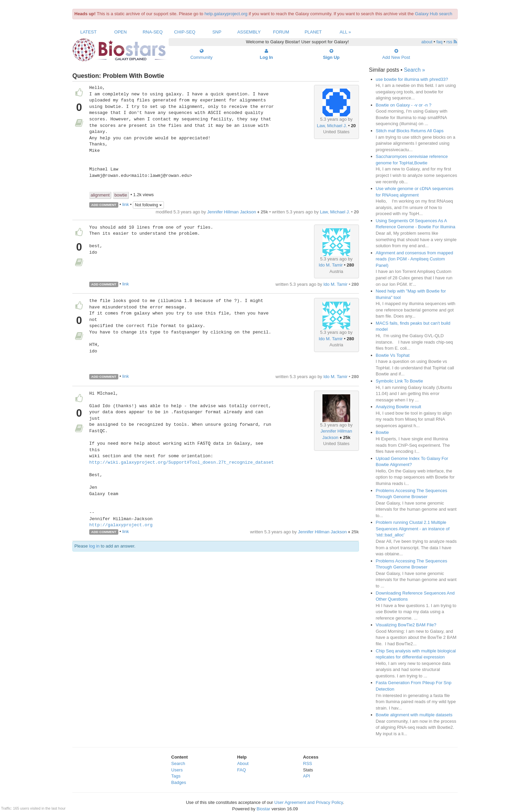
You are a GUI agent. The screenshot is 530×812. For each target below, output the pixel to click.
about (427, 42)
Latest (88, 32)
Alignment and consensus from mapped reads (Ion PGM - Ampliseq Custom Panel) (415, 259)
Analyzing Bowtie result (399, 407)
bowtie (121, 195)
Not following (148, 205)
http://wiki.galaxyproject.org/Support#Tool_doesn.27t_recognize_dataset (182, 463)
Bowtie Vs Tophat (393, 355)
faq (439, 42)
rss (452, 42)
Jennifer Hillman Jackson (232, 212)
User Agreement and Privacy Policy (309, 802)
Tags (176, 776)
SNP (217, 32)
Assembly (249, 32)
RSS (308, 763)
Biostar (263, 809)
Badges (179, 782)
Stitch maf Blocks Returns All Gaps (410, 131)
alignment (100, 195)
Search (178, 763)
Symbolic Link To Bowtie (400, 381)
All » (345, 32)
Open (121, 32)
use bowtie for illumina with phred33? (412, 79)
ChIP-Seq (185, 32)
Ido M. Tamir (331, 265)
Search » (414, 70)
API (307, 776)
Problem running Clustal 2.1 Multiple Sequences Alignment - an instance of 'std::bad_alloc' (413, 529)
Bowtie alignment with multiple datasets (414, 715)
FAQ (242, 770)
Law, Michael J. (332, 126)
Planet (313, 32)
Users (177, 770)
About (243, 763)
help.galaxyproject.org (226, 14)
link (126, 204)
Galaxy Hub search (434, 14)
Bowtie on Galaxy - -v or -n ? (404, 105)
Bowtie (382, 432)
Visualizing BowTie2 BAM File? (406, 625)
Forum (281, 32)
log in (94, 546)
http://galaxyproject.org (121, 525)
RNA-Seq (153, 32)
